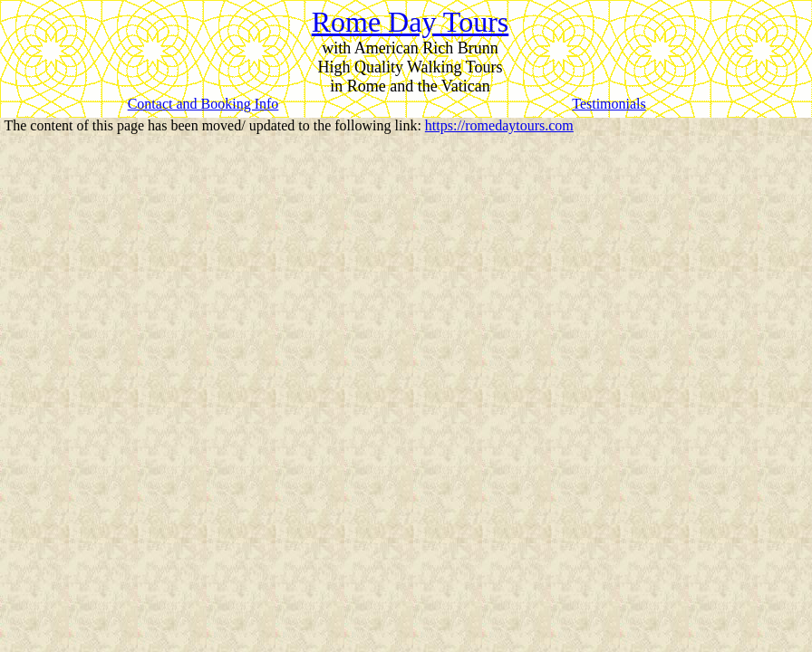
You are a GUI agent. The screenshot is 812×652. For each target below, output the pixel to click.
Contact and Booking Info (203, 104)
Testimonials (609, 104)
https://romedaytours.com (499, 125)
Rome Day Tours (411, 22)
